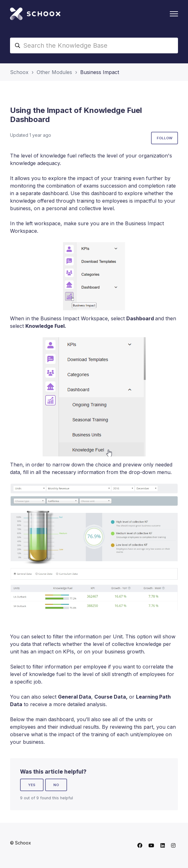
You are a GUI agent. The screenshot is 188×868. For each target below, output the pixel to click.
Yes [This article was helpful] (32, 785)
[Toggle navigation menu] (174, 14)
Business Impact (100, 72)
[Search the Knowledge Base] (94, 45)
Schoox (19, 72)
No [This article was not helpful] (56, 785)
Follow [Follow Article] (164, 138)
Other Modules (54, 72)
